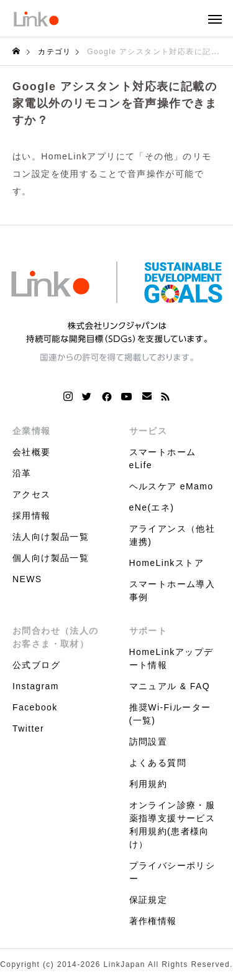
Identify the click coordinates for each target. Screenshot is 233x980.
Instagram (36, 686)
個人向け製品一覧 (51, 558)
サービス (148, 431)
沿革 (22, 473)
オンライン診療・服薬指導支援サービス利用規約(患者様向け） (172, 825)
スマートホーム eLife (163, 459)
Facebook (35, 707)
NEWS (27, 579)
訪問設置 (148, 742)
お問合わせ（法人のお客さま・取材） (56, 637)
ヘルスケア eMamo (171, 486)
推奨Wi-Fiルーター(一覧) (170, 714)
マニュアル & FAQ (170, 686)
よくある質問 (158, 763)
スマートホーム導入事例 (172, 591)
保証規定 (148, 900)
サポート (148, 631)
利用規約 (148, 784)
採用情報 (32, 516)
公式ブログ (36, 665)
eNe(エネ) (152, 507)
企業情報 (32, 431)
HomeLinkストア (167, 563)
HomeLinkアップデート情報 (171, 658)
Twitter (28, 728)
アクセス (32, 494)
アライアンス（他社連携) (172, 535)
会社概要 (32, 452)
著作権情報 (153, 921)
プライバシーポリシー (172, 872)
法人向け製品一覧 (51, 537)
